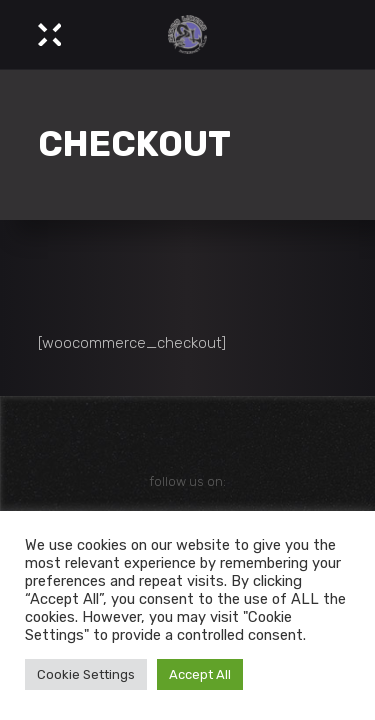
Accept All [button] (200, 674)
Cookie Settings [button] (86, 674)
